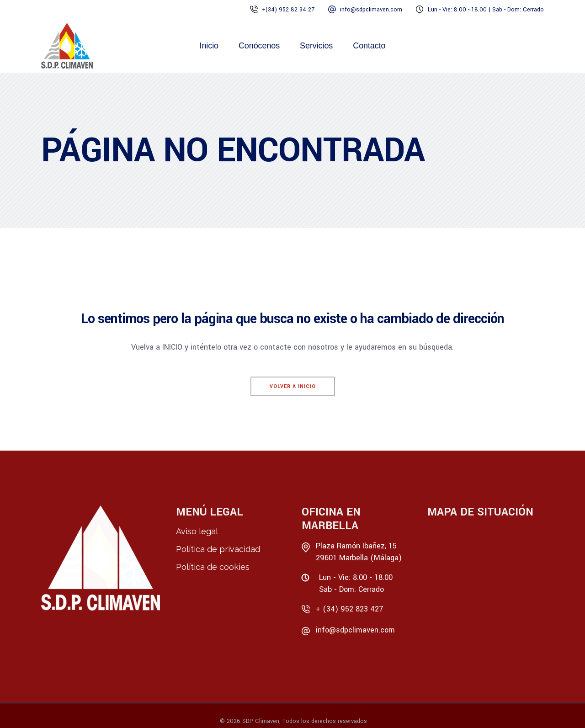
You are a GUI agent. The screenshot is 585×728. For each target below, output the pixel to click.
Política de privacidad (218, 549)
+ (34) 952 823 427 (350, 609)
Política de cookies (213, 567)
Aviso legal (197, 531)
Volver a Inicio (293, 386)
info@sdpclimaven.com (355, 630)
